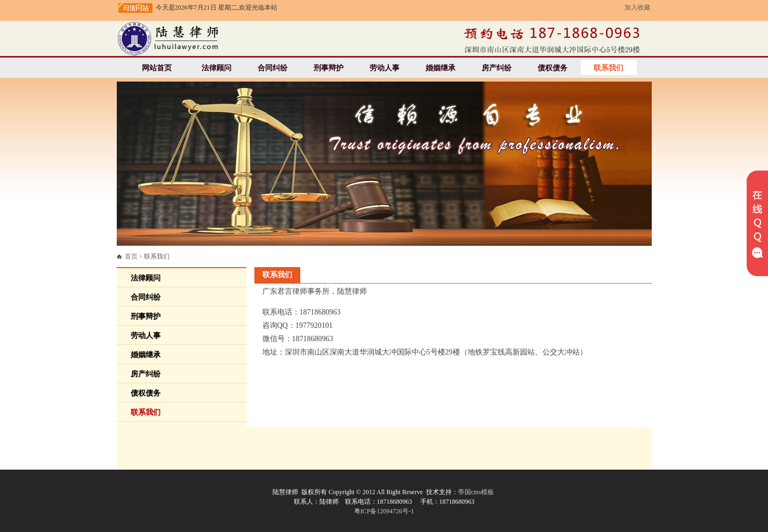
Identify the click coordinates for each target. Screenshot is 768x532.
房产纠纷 (497, 68)
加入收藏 (637, 7)
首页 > (147, 256)
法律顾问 (217, 68)
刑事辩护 (329, 68)
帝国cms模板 (476, 492)
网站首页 (157, 68)
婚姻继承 (441, 68)
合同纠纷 (273, 68)
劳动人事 (385, 68)
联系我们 (609, 68)
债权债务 (553, 68)
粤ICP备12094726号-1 (384, 511)
